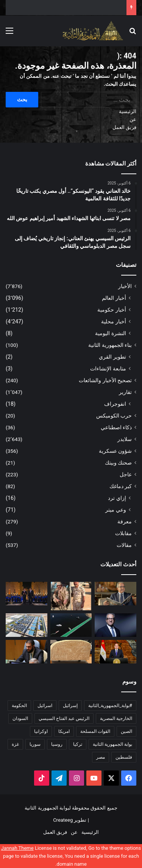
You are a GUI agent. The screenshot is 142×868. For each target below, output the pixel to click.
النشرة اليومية (111, 333)
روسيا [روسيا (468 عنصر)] (57, 744)
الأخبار (125, 286)
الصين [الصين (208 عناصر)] (126, 731)
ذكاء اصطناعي (116, 427)
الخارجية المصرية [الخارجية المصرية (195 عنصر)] (116, 718)
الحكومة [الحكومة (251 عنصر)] (19, 706)
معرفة (125, 521)
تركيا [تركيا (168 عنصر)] (78, 744)
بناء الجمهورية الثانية (110, 345)
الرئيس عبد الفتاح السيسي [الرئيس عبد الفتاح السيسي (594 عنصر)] (64, 718)
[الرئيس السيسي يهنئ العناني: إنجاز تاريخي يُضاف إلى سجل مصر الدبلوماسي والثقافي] (27, 594)
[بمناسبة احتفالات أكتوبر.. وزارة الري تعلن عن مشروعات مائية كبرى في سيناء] (27, 625)
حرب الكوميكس (114, 416)
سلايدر (125, 439)
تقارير (125, 392)
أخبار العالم (114, 298)
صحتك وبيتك (118, 463)
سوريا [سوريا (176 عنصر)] (35, 744)
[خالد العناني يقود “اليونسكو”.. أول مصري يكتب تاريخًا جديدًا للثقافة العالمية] (115, 594)
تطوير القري (112, 357)
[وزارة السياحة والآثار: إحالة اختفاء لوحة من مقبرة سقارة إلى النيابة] (71, 652)
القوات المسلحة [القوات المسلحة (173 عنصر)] (95, 731)
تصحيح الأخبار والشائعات (105, 380)
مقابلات (123, 533)
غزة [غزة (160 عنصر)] (15, 744)
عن (133, 119)
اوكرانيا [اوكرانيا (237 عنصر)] (41, 731)
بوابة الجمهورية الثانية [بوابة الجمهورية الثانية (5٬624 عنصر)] (112, 744)
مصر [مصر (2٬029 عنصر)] (101, 757)
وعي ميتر (116, 510)
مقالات (124, 545)
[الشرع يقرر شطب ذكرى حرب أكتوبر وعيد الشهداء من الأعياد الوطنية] (27, 652)
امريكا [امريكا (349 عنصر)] (64, 731)
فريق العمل (124, 127)
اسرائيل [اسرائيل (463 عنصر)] (45, 706)
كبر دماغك (121, 486)
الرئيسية (128, 111)
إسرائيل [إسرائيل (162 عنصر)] (70, 706)
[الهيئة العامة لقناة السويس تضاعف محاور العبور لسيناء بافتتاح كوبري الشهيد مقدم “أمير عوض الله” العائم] (71, 625)
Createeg (63, 820)
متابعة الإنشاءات (108, 369)
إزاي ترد (117, 498)
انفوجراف (115, 404)
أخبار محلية (114, 321)
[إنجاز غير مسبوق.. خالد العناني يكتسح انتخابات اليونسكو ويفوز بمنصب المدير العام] (115, 625)
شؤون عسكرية (115, 451)
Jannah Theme (17, 848)
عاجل (126, 474)
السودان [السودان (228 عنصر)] (20, 718)
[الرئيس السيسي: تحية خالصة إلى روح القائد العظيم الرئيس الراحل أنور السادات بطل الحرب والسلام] (115, 652)
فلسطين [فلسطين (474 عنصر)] (124, 757)
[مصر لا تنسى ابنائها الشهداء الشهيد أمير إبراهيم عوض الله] (71, 596)
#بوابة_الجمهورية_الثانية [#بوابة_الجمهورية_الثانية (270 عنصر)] (110, 706)
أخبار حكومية (112, 310)
